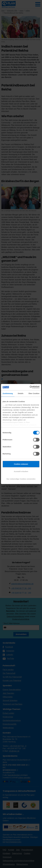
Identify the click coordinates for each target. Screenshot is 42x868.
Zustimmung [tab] (8, 393)
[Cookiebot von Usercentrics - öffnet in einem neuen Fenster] (30, 387)
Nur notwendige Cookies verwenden (21, 479)
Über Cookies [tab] (34, 393)
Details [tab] (21, 393)
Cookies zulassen (21, 464)
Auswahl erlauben (21, 471)
